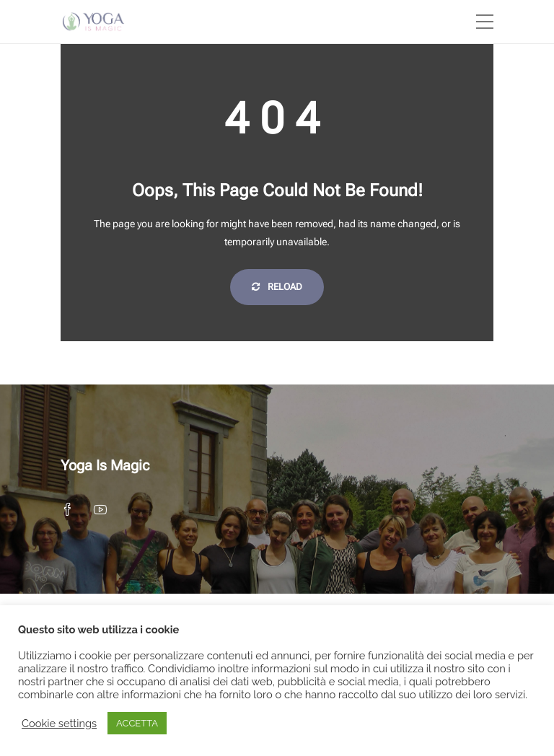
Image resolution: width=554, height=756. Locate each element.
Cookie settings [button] (59, 723)
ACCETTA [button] (137, 723)
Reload (277, 287)
